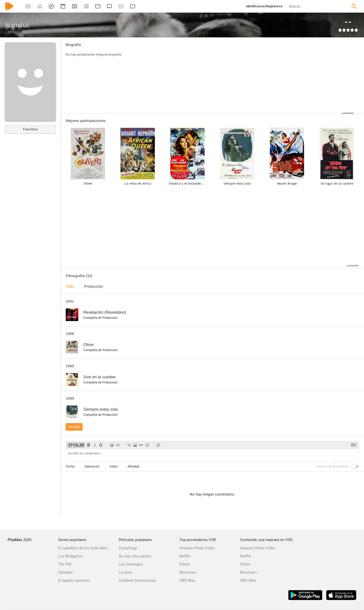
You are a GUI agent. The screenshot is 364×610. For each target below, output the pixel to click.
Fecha (70, 466)
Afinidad (133, 466)
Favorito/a (30, 129)
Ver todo (74, 427)
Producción (94, 286)
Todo (70, 286)
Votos (114, 466)
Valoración (92, 466)
